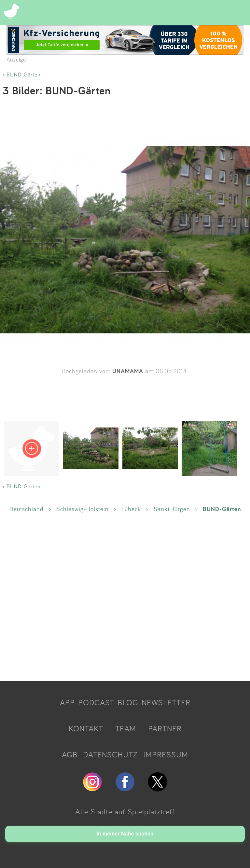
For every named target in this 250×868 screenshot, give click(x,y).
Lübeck (131, 509)
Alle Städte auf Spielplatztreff (125, 811)
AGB (70, 754)
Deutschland (27, 509)
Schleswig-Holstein (83, 509)
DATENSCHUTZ (110, 754)
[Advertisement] (125, 596)
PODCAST (96, 702)
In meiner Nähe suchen (125, 834)
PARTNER (165, 728)
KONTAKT (86, 728)
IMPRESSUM (166, 754)
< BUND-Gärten (22, 74)
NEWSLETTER (166, 702)
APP (67, 702)
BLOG (128, 702)
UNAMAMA (128, 371)
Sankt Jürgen (172, 509)
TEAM (126, 728)
